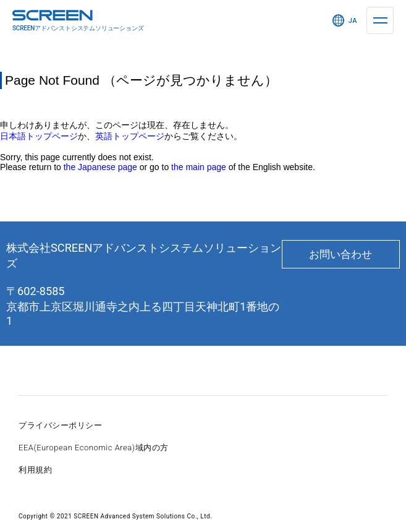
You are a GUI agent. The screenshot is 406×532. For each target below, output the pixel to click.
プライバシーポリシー (60, 425)
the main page (199, 167)
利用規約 (35, 470)
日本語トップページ (39, 136)
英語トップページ (130, 136)
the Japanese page (100, 167)
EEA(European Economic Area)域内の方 (94, 448)
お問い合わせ (340, 254)
